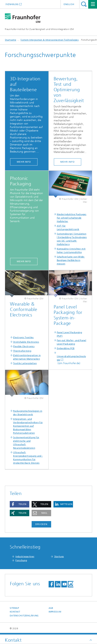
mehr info (24, 162)
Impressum (55, 612)
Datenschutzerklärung (24, 616)
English (69, 4)
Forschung (21, 560)
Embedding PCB (66, 348)
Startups (59, 556)
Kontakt (15, 612)
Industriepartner (25, 556)
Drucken (41, 524)
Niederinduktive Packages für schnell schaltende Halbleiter (72, 218)
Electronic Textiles (23, 337)
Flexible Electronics (24, 346)
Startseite (11, 40)
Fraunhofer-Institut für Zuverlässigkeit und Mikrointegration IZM (39, 29)
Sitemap (14, 608)
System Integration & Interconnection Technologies (50, 40)
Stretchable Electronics (26, 342)
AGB (51, 608)
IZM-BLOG (13, 4)
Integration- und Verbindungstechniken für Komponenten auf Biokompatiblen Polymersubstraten (28, 426)
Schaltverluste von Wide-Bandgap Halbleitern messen (71, 260)
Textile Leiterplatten (25, 363)
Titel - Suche (84, 4)
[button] (20, 504)
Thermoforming (22, 351)
